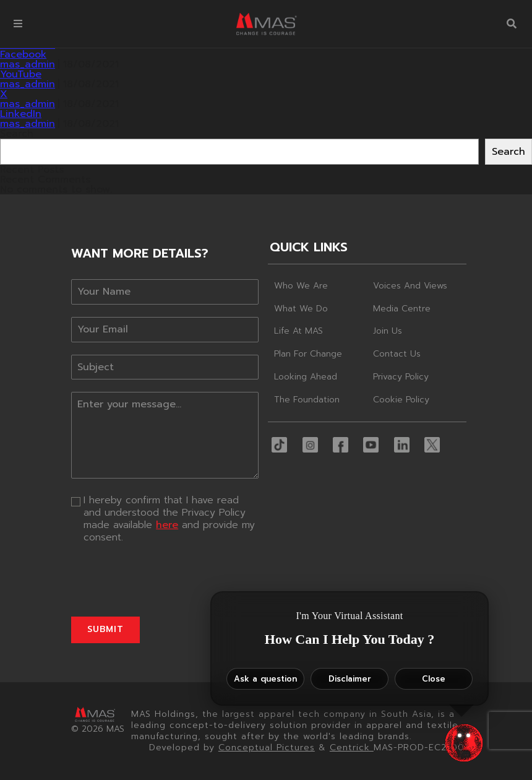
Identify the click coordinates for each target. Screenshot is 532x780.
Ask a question (265, 679)
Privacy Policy (401, 377)
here (167, 525)
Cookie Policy (401, 400)
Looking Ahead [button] (306, 377)
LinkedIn (21, 114)
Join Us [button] (388, 331)
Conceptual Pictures (267, 747)
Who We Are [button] (301, 286)
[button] (18, 24)
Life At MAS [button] (298, 331)
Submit (105, 629)
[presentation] (165, 580)
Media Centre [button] (402, 309)
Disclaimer (350, 679)
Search (17, 134)
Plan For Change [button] (308, 354)
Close (434, 679)
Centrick (352, 747)
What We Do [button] (301, 309)
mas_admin (28, 64)
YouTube (21, 74)
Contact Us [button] (397, 354)
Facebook (23, 54)
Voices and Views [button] (410, 286)
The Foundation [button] (307, 400)
